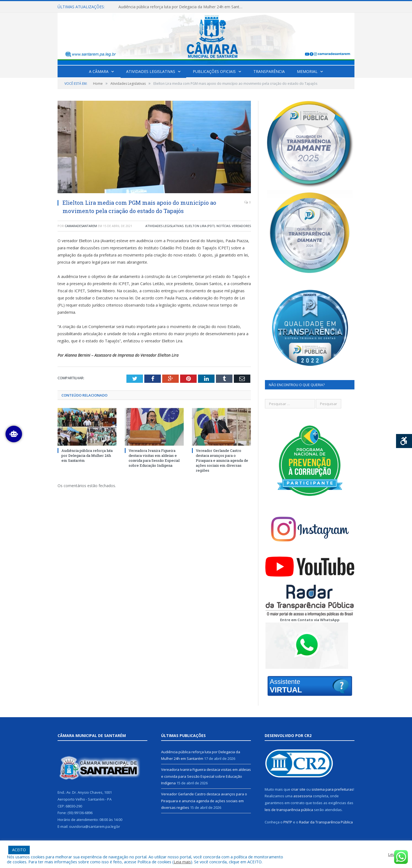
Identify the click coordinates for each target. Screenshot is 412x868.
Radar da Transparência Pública (326, 822)
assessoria (303, 796)
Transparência (269, 71)
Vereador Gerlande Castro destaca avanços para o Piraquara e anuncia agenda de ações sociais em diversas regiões (222, 461)
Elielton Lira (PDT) (200, 226)
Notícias (223, 226)
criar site (298, 789)
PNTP (288, 822)
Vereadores (241, 226)
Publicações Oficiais (214, 71)
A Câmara (99, 71)
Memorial (307, 71)
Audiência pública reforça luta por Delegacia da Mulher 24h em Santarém (182, 7)
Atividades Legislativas (151, 71)
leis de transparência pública (289, 810)
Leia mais (182, 862)
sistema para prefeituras (332, 789)
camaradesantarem (81, 226)
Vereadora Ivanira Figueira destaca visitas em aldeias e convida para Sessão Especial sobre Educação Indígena (154, 458)
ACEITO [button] (19, 850)
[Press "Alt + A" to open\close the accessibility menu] (404, 441)
